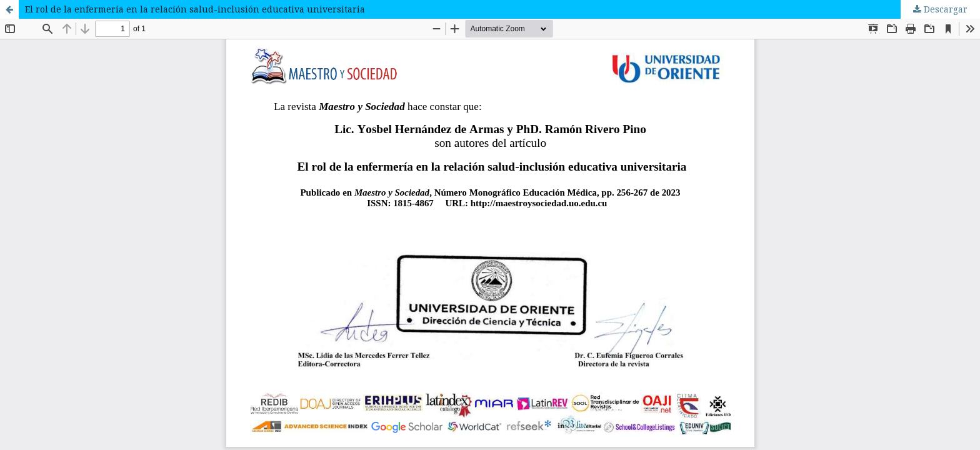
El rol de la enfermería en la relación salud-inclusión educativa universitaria (195, 9)
